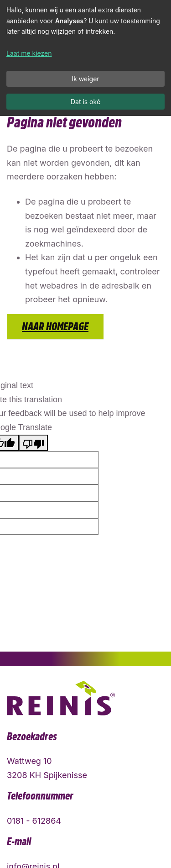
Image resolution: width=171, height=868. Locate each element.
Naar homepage (55, 326)
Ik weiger (85, 79)
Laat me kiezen (29, 53)
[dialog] (85, 58)
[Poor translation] (33, 443)
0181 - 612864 (34, 821)
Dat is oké (85, 102)
